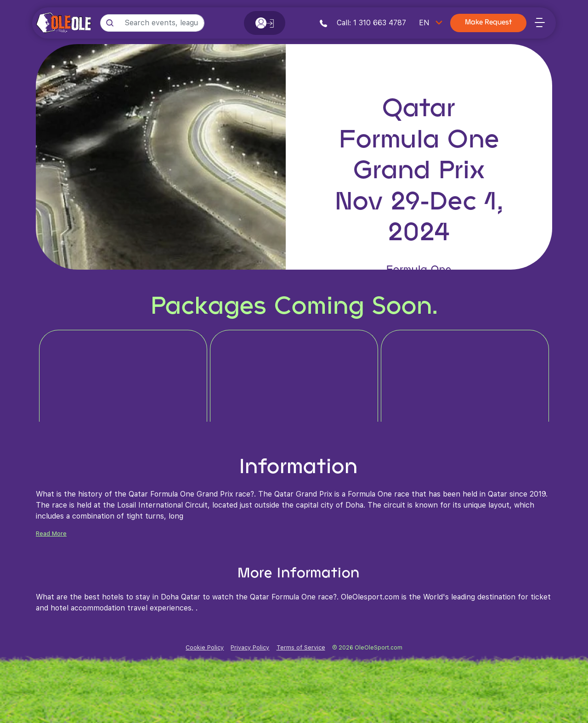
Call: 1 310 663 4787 (363, 23)
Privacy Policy (250, 647)
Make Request (488, 23)
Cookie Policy (205, 647)
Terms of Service (301, 647)
